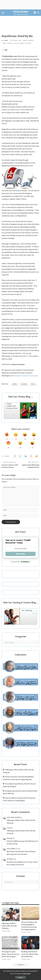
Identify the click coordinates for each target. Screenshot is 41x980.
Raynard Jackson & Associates (26, 376)
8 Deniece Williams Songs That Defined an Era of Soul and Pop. (22, 842)
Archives (21, 876)
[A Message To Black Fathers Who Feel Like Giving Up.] (11, 914)
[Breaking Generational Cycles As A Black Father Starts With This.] (30, 943)
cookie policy (27, 974)
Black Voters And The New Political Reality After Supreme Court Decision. (21, 853)
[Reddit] (31, 456)
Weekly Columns (26, 43)
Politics (16, 43)
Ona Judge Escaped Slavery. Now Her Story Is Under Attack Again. (10, 954)
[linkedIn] (26, 456)
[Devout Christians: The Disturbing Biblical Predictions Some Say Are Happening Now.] (30, 913)
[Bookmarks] (34, 13)
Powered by (20, 562)
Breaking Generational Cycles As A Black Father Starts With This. (30, 954)
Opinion (10, 43)
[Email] (37, 456)
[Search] (38, 13)
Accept (20, 977)
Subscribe (21, 554)
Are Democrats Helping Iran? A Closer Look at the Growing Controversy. (22, 863)
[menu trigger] (4, 13)
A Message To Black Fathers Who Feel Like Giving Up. (21, 822)
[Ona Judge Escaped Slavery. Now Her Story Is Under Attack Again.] (11, 943)
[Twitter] (20, 456)
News (4, 43)
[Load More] (21, 965)
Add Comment (28, 40)
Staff (6, 40)
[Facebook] (15, 456)
